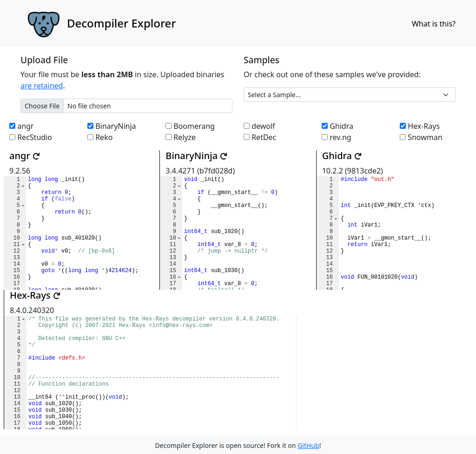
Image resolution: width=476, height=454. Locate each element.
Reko (100, 137)
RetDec (260, 137)
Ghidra (337, 126)
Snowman (421, 137)
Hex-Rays (420, 126)
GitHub (308, 445)
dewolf (259, 126)
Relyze (181, 137)
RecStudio (31, 137)
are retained (42, 86)
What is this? (434, 24)
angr (21, 126)
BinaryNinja (112, 126)
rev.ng (337, 137)
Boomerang (190, 126)
